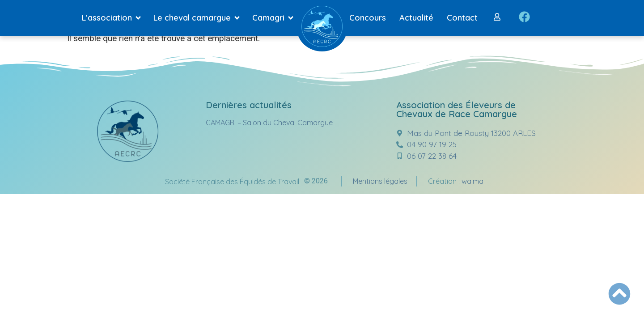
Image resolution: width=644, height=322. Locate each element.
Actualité (416, 18)
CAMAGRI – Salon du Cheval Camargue (269, 123)
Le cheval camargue (198, 18)
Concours (368, 18)
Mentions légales (380, 181)
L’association (113, 18)
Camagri (275, 18)
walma (472, 181)
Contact (462, 18)
